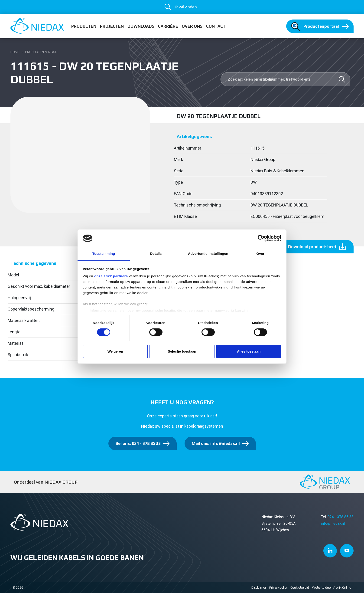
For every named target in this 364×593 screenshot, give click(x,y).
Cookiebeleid (300, 587)
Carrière (168, 26)
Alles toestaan (249, 351)
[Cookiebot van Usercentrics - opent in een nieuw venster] (261, 238)
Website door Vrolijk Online (332, 587)
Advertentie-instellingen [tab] (208, 254)
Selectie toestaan (182, 351)
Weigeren (115, 351)
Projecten (112, 26)
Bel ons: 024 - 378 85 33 (138, 443)
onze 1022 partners (111, 276)
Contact (216, 26)
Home (15, 52)
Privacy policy (278, 587)
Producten (84, 26)
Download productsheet (312, 247)
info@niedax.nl (333, 523)
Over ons (192, 26)
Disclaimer (259, 587)
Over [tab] (260, 254)
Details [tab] (156, 254)
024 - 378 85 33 (341, 517)
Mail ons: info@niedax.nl (216, 443)
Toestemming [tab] (104, 254)
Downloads (141, 26)
